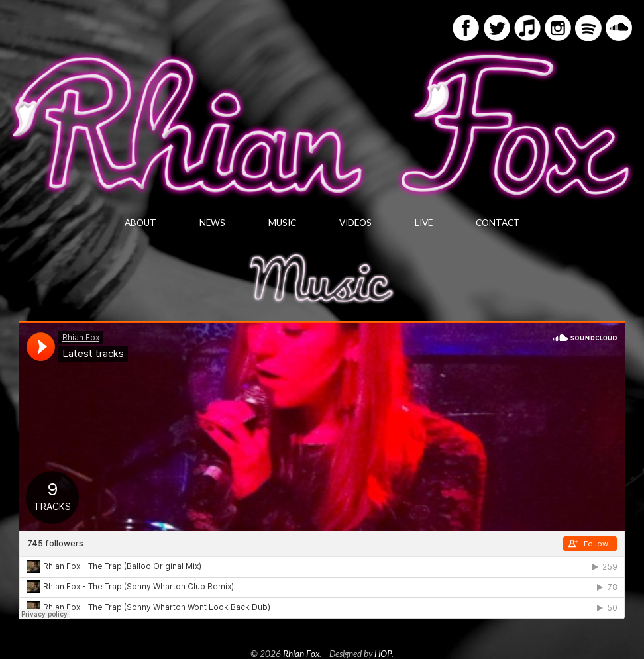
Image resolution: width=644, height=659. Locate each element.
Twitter (497, 28)
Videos (355, 223)
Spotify (588, 28)
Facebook (466, 28)
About (140, 223)
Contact (498, 223)
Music (282, 223)
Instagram (558, 28)
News (212, 223)
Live (424, 223)
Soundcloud (619, 28)
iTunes (527, 28)
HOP (383, 654)
